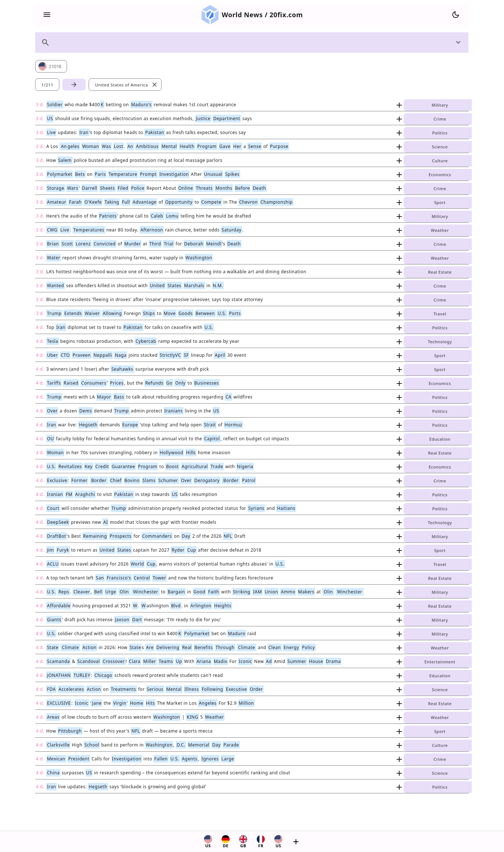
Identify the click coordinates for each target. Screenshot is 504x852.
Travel (440, 314)
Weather (440, 230)
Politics (440, 133)
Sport (440, 202)
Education (440, 439)
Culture (440, 161)
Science (440, 147)
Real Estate (440, 272)
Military (440, 105)
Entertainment (440, 662)
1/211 (47, 85)
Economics (440, 175)
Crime (440, 119)
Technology (440, 342)
